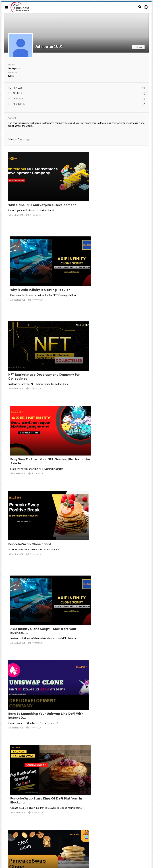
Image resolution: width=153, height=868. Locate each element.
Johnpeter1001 (49, 46)
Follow (138, 47)
